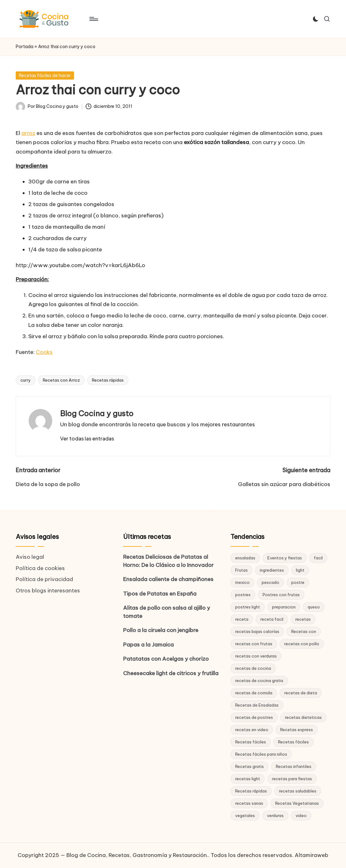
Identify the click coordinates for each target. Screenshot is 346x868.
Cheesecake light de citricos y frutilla (171, 673)
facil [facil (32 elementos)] (318, 558)
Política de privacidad (44, 579)
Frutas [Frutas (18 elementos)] (241, 570)
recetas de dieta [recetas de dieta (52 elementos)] (301, 693)
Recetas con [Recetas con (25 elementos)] (304, 631)
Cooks (44, 352)
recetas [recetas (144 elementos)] (303, 619)
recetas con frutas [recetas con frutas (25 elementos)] (254, 644)
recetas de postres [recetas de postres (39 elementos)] (254, 717)
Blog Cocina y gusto (97, 413)
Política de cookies (40, 568)
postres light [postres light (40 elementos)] (248, 607)
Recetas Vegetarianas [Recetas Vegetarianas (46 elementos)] (297, 803)
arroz (28, 133)
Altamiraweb (312, 855)
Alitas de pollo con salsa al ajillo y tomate (167, 612)
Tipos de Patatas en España (160, 594)
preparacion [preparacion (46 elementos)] (284, 607)
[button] (87, 439)
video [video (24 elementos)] (301, 815)
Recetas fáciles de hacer (45, 76)
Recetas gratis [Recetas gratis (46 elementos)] (250, 766)
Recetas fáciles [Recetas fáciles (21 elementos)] (293, 742)
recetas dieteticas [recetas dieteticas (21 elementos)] (303, 717)
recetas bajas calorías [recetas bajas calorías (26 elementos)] (257, 631)
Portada (25, 47)
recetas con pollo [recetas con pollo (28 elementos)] (302, 644)
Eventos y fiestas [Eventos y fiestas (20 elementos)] (285, 558)
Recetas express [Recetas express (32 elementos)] (297, 730)
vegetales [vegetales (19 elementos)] (245, 815)
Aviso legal (30, 557)
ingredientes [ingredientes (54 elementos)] (272, 570)
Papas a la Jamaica (148, 645)
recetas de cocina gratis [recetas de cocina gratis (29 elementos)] (259, 680)
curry (26, 380)
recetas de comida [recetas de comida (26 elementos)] (254, 693)
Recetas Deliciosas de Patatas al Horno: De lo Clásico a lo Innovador (168, 561)
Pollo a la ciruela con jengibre (161, 630)
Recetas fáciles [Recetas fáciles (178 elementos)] (251, 742)
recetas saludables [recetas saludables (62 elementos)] (298, 791)
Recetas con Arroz (61, 380)
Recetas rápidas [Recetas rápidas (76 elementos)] (251, 791)
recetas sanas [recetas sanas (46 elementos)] (249, 803)
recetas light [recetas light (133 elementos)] (248, 779)
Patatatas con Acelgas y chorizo (166, 659)
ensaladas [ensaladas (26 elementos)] (245, 558)
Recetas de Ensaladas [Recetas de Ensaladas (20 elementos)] (257, 705)
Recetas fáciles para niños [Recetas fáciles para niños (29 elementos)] (261, 754)
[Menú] (93, 19)
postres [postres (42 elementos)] (243, 595)
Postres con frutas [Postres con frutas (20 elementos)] (281, 595)
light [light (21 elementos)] (300, 570)
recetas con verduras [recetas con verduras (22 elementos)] (256, 656)
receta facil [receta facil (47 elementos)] (272, 619)
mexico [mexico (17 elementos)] (242, 582)
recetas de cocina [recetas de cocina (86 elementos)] (253, 668)
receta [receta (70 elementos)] (242, 619)
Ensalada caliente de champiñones (168, 579)
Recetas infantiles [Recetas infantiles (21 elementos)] (294, 766)
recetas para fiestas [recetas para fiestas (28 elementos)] (292, 779)
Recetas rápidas (108, 380)
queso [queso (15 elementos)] (314, 607)
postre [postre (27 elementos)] (298, 582)
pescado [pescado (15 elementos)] (270, 582)
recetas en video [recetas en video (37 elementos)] (252, 730)
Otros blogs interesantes (48, 591)
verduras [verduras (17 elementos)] (275, 815)
